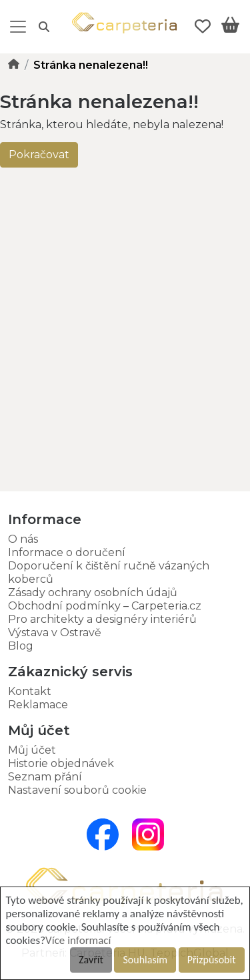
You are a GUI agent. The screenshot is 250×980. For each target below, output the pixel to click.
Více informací (78, 940)
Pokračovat (39, 155)
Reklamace (38, 705)
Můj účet (32, 750)
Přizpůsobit (212, 960)
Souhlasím (145, 960)
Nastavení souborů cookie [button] (77, 790)
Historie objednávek (61, 763)
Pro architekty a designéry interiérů (102, 619)
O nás (23, 539)
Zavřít (91, 960)
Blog (21, 646)
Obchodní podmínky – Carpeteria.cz (105, 606)
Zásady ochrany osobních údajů (93, 592)
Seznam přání (45, 777)
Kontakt (30, 691)
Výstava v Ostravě (55, 633)
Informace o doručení (67, 552)
